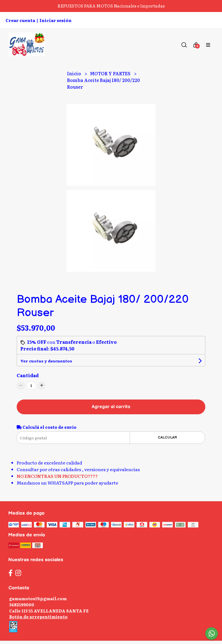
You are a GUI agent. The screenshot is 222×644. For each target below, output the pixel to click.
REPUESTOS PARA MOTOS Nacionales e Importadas (111, 6)
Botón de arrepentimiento (38, 617)
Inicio (74, 73)
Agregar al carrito (111, 407)
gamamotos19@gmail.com (38, 598)
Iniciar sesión (55, 20)
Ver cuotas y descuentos (46, 361)
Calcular (167, 437)
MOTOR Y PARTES (111, 73)
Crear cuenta (20, 20)
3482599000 (22, 605)
